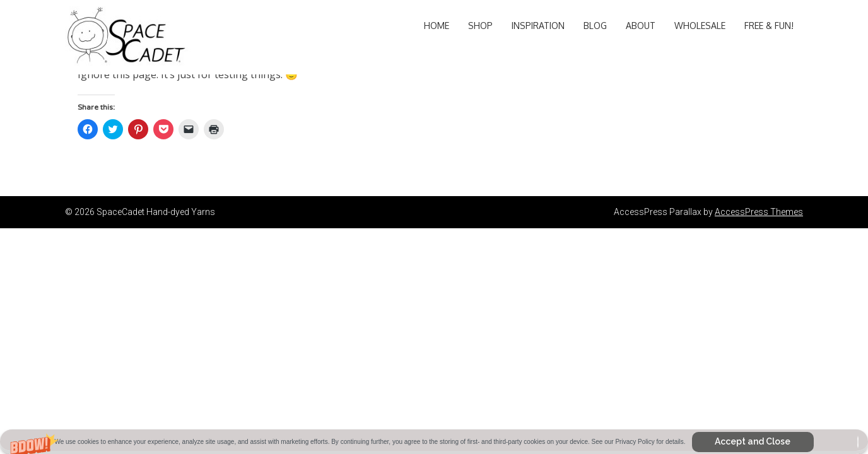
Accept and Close (753, 441)
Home (437, 26)
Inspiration (538, 26)
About (641, 26)
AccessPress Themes (759, 212)
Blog (595, 26)
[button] (434, 442)
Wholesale (700, 26)
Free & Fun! (769, 26)
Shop (480, 26)
